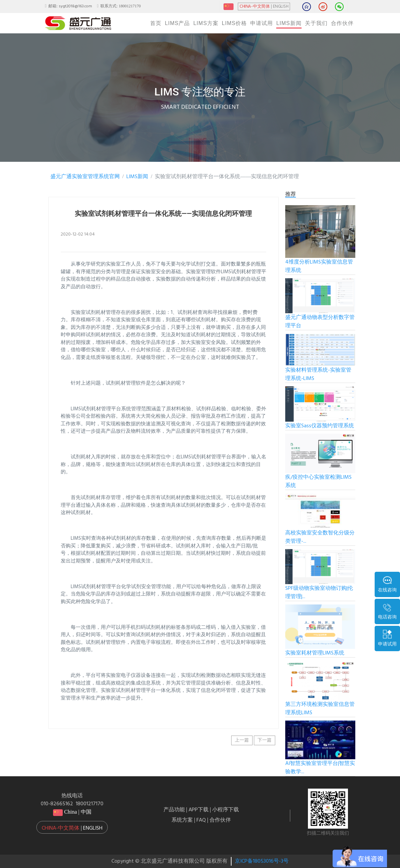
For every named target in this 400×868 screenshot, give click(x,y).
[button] (72, 827)
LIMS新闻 (289, 23)
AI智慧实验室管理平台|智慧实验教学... (320, 768)
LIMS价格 (234, 23)
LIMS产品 (177, 23)
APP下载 (198, 810)
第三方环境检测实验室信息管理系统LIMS (320, 709)
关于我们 (316, 23)
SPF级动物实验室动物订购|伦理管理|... (319, 593)
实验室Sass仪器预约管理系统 (320, 426)
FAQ (201, 820)
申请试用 (262, 23)
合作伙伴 (342, 23)
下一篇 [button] (265, 740)
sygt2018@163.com (75, 6)
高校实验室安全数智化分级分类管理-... (320, 537)
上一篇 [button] (242, 740)
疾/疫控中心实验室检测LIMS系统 (318, 482)
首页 (156, 23)
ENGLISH (281, 7)
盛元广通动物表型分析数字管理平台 (320, 322)
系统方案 (182, 820)
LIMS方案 (206, 23)
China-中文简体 (61, 828)
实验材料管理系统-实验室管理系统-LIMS (318, 374)
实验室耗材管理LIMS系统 (315, 653)
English (93, 828)
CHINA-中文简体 (254, 7)
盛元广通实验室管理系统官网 (85, 177)
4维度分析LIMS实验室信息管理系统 (319, 266)
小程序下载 (226, 810)
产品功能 (174, 810)
